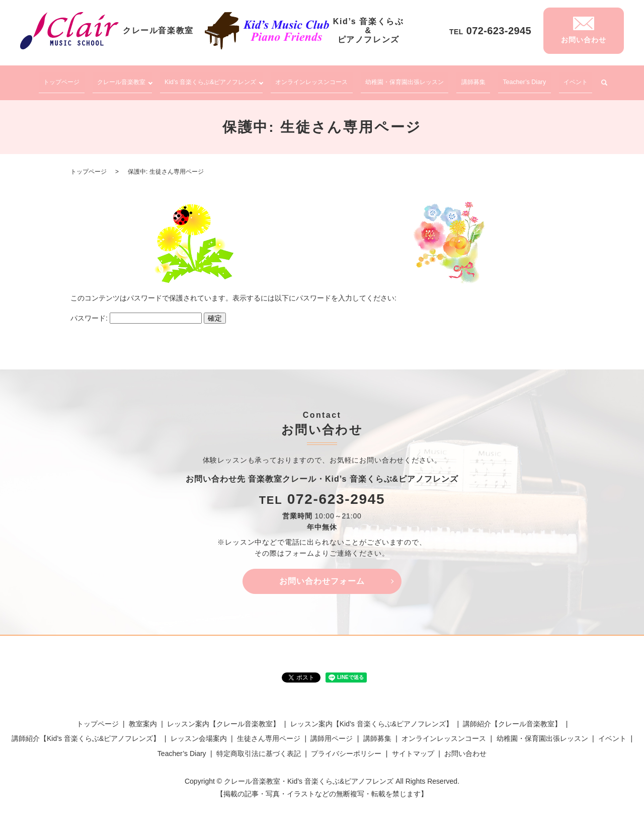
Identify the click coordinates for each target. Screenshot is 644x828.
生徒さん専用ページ (269, 734)
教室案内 (143, 719)
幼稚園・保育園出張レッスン (418, 80)
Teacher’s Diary (534, 80)
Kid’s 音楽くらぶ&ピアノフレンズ (211, 80)
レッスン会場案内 (199, 734)
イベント (583, 80)
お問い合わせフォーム (322, 576)
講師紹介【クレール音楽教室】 (512, 719)
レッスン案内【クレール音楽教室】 (223, 719)
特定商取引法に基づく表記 (259, 748)
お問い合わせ (465, 748)
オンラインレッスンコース (322, 80)
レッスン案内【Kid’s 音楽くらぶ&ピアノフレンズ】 (372, 719)
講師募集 (486, 80)
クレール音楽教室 (113, 80)
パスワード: (136, 313)
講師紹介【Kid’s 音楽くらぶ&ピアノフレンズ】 (86, 734)
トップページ (56, 80)
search (608, 81)
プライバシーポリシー (346, 748)
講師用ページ (332, 734)
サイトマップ (413, 748)
